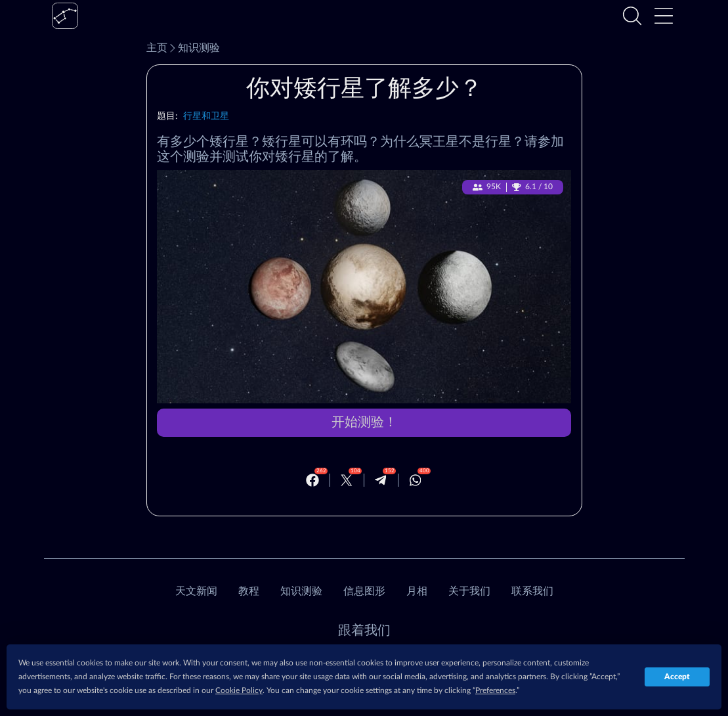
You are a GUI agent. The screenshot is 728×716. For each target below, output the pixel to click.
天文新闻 (196, 591)
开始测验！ (364, 422)
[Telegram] (381, 480)
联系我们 (532, 591)
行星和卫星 (207, 116)
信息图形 (364, 591)
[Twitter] (347, 480)
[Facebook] (312, 480)
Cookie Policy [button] (239, 690)
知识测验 (194, 48)
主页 (157, 48)
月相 (417, 591)
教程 (249, 591)
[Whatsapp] (416, 480)
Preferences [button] (495, 690)
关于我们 (469, 591)
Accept (677, 677)
